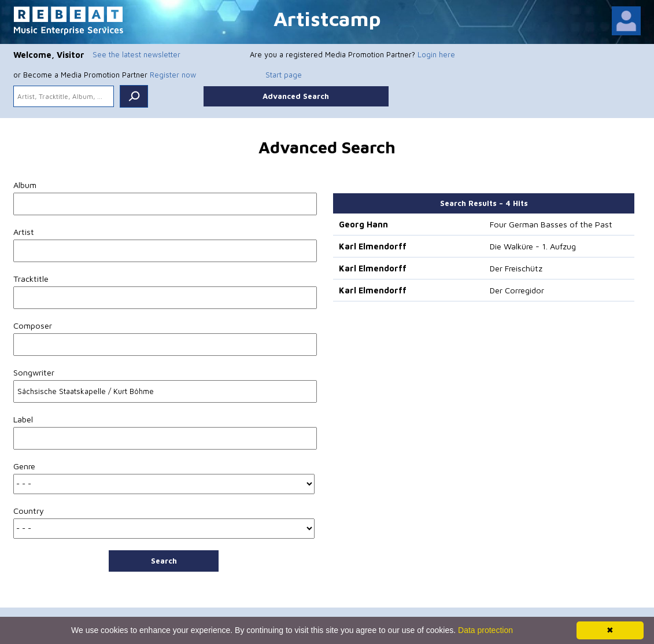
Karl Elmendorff (373, 246)
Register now (173, 75)
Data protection (485, 630)
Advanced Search (296, 96)
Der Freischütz (516, 268)
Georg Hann (363, 224)
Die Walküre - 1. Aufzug (533, 246)
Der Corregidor (517, 290)
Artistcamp (327, 18)
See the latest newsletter (136, 54)
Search (164, 561)
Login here (436, 54)
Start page (284, 75)
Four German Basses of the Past (551, 224)
